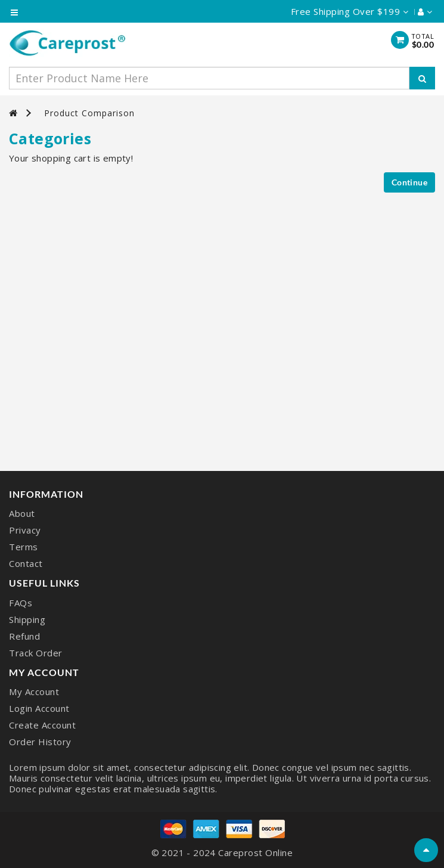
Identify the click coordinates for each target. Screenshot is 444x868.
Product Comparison (89, 113)
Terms (24, 547)
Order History (40, 742)
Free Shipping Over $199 (350, 11)
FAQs (21, 603)
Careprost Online (255, 852)
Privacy (25, 530)
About (22, 513)
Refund (24, 636)
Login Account (39, 708)
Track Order (36, 653)
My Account (34, 692)
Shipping (27, 619)
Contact (26, 563)
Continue (409, 182)
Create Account (42, 725)
